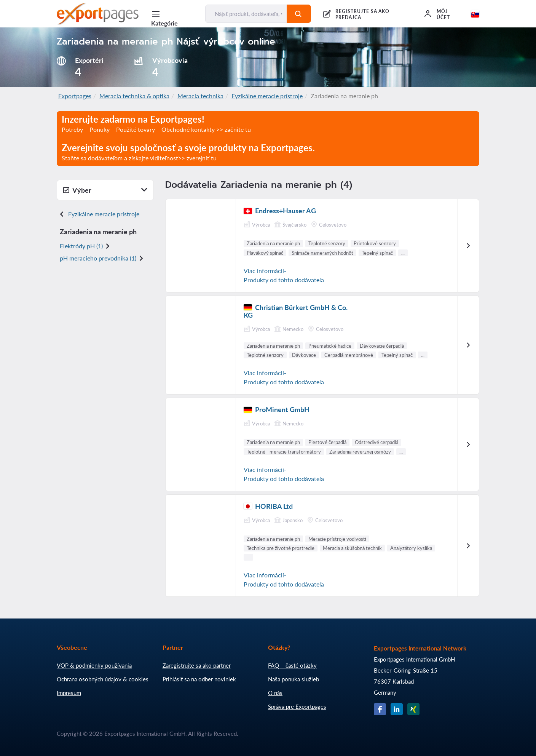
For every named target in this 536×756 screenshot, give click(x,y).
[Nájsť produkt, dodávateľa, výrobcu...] (246, 14)
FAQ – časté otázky (292, 665)
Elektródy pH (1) (81, 246)
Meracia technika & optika (134, 96)
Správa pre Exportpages (297, 706)
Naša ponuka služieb (294, 679)
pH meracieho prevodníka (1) (98, 258)
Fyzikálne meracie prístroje (267, 96)
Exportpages (75, 96)
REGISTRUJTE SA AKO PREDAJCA (362, 14)
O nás (275, 693)
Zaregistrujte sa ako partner (197, 665)
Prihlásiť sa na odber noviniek (199, 679)
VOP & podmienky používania (94, 665)
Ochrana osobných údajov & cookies (103, 679)
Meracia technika (200, 96)
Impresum (69, 693)
